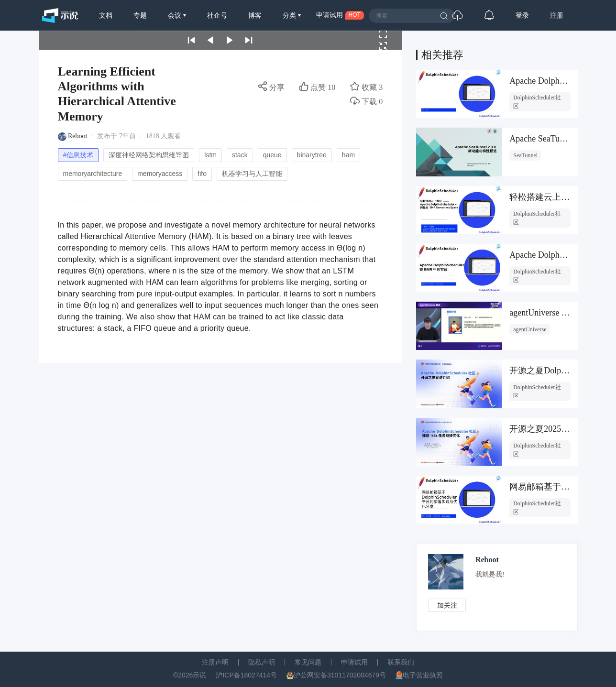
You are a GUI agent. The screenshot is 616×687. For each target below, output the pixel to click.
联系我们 (401, 662)
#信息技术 (78, 155)
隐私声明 (262, 662)
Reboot (77, 136)
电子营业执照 (423, 675)
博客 (255, 15)
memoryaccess (160, 174)
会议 (176, 15)
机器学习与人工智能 (252, 174)
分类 (290, 15)
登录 (522, 15)
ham (348, 155)
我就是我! (491, 574)
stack (240, 155)
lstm (210, 155)
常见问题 (308, 662)
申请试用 (354, 662)
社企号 (217, 15)
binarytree (312, 155)
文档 (106, 15)
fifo (202, 174)
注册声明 (215, 662)
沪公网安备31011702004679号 (340, 675)
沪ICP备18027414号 (246, 675)
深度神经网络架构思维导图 (149, 155)
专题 (140, 15)
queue (272, 155)
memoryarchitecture (93, 174)
